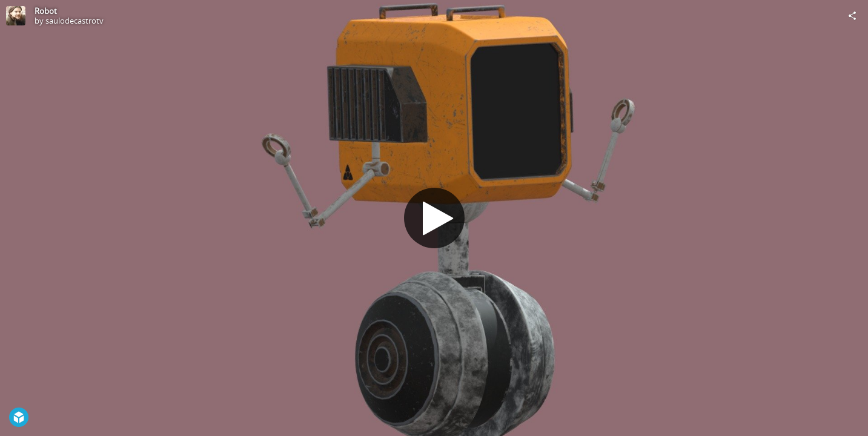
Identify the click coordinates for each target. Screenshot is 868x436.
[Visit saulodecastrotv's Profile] (16, 16)
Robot (46, 11)
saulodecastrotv (75, 21)
